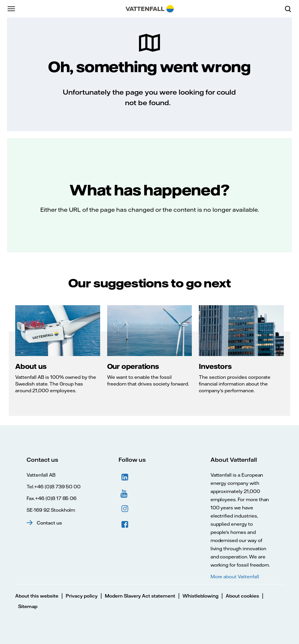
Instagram (125, 509)
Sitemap (28, 606)
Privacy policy (82, 596)
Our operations (133, 366)
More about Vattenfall (235, 577)
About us (31, 366)
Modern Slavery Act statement (140, 596)
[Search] (290, 9)
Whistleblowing (200, 596)
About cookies (242, 596)
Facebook (125, 525)
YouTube (125, 493)
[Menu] (12, 9)
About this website (37, 596)
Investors (215, 366)
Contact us (49, 523)
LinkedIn (125, 477)
